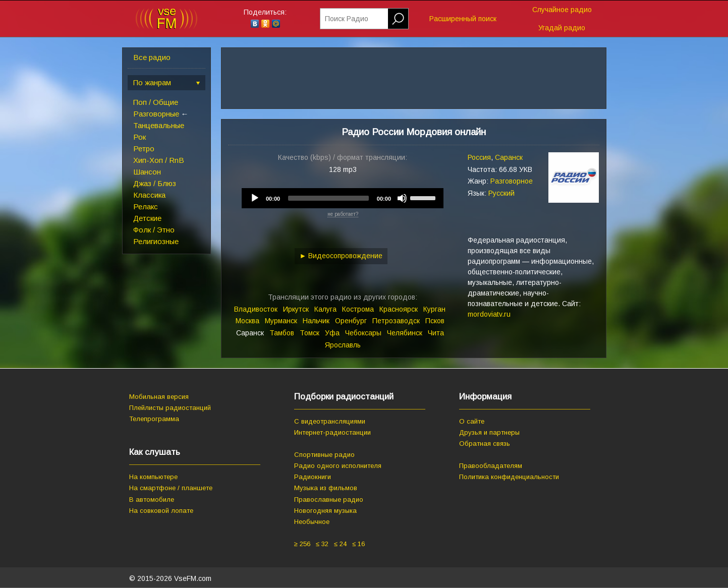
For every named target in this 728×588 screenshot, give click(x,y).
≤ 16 (358, 544)
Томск (310, 333)
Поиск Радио (347, 19)
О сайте (472, 421)
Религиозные (156, 241)
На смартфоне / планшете (171, 488)
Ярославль (343, 345)
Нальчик (316, 321)
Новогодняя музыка (325, 511)
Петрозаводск (396, 321)
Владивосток (256, 309)
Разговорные (156, 114)
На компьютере (153, 477)
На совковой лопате (161, 511)
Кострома (358, 309)
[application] (343, 198)
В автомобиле (152, 499)
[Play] (255, 198)
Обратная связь (485, 444)
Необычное (312, 522)
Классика (149, 195)
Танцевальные (159, 125)
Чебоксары (363, 333)
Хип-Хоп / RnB (159, 160)
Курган (434, 309)
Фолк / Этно (154, 230)
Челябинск (405, 333)
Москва (247, 321)
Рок (139, 137)
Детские (147, 218)
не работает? (343, 214)
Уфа (332, 333)
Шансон (147, 172)
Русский (501, 193)
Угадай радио (562, 28)
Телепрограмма (154, 419)
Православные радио (329, 499)
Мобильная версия (159, 397)
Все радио (152, 57)
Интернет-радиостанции (332, 432)
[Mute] (402, 198)
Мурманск (281, 321)
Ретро (144, 149)
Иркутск (296, 309)
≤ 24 (340, 544)
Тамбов (282, 333)
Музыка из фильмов (326, 488)
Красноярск (399, 309)
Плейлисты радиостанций (170, 408)
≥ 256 (302, 544)
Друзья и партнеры (489, 432)
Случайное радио (562, 10)
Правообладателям (491, 466)
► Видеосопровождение (341, 256)
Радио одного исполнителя (338, 466)
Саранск (509, 157)
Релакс (146, 207)
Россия (479, 157)
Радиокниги (313, 477)
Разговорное (512, 181)
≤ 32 (322, 544)
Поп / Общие (156, 102)
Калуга (325, 309)
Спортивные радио (324, 455)
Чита (436, 333)
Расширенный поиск (463, 19)
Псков (435, 321)
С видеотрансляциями (330, 421)
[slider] (328, 198)
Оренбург (351, 321)
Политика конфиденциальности (509, 477)
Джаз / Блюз (155, 183)
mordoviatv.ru (489, 314)
